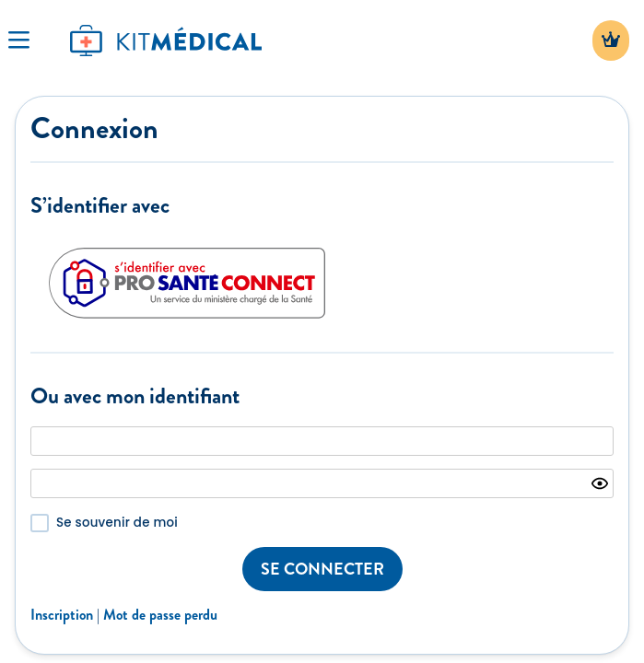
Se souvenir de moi (117, 523)
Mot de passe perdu (160, 615)
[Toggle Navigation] (18, 41)
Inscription (62, 615)
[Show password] (600, 483)
